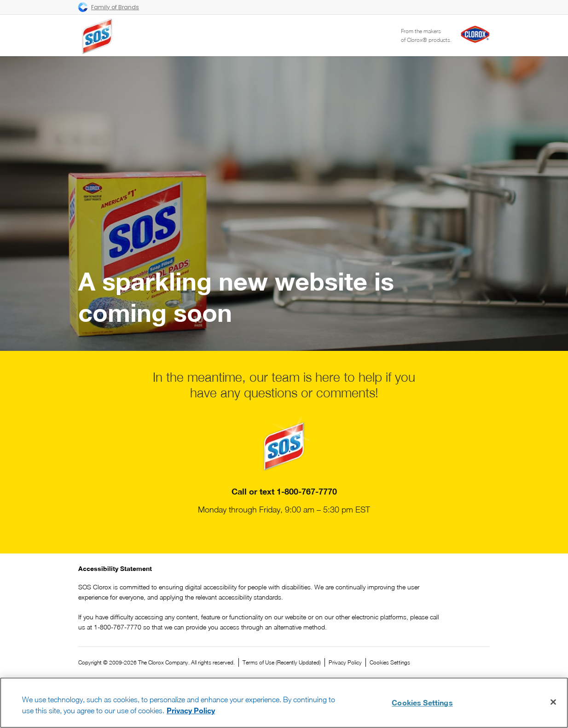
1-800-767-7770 (307, 491)
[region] (284, 703)
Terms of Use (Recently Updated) (282, 662)
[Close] (553, 702)
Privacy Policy (345, 662)
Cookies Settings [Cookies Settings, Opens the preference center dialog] (422, 702)
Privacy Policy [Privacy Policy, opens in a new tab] (191, 710)
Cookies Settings (390, 663)
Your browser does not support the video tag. (284, 204)
